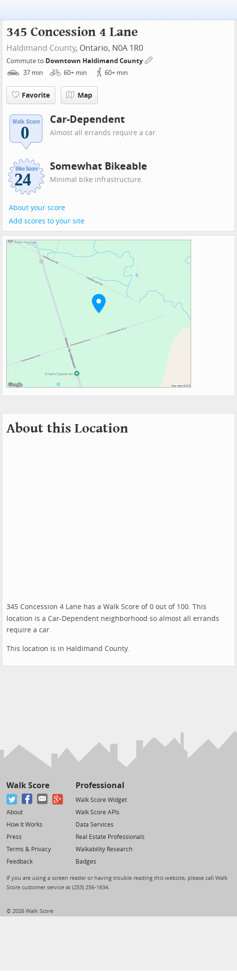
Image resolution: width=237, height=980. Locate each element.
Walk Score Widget (101, 800)
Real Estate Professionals (110, 837)
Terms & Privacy (29, 849)
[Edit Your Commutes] (149, 59)
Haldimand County (41, 48)
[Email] (43, 799)
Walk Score (28, 785)
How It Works (24, 825)
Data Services (95, 825)
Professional (100, 785)
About (15, 812)
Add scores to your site (47, 221)
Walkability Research (104, 849)
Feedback (20, 862)
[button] (99, 303)
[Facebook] (27, 799)
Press (14, 837)
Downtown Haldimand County (95, 61)
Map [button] (79, 95)
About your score (37, 208)
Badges (86, 862)
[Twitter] (12, 799)
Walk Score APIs (98, 812)
